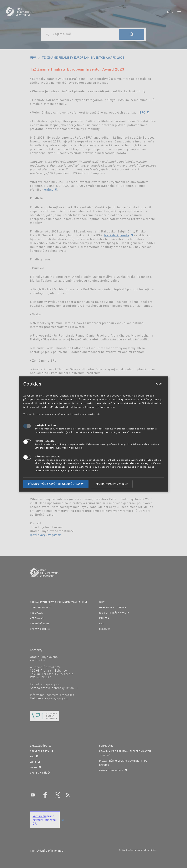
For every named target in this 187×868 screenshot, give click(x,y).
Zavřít (159, 384)
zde (98, 414)
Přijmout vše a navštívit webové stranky (56, 484)
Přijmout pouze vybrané (112, 484)
